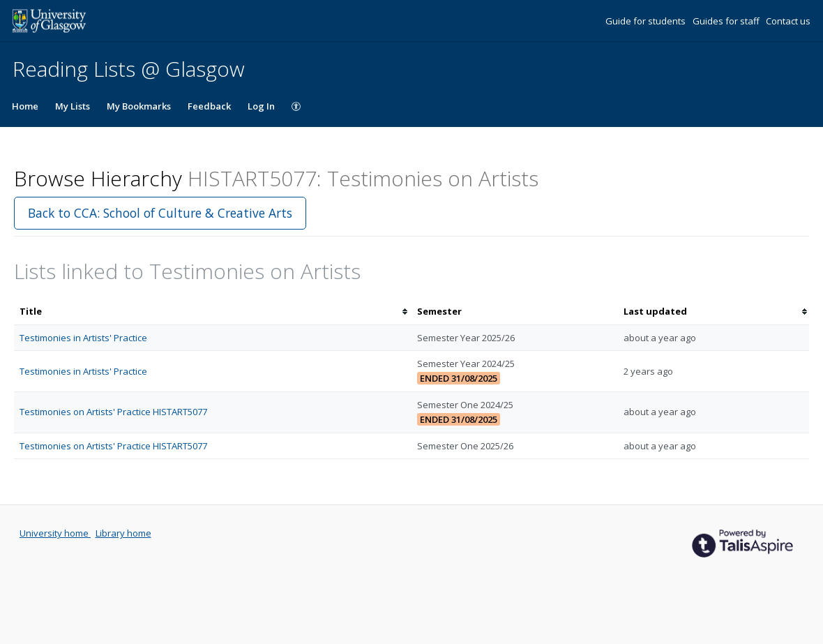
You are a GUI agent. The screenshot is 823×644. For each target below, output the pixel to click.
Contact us (788, 21)
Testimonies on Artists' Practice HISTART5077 (113, 412)
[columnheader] (213, 312)
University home (55, 533)
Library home (123, 533)
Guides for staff (727, 21)
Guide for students (647, 21)
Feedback (209, 106)
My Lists (73, 106)
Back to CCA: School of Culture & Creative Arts (160, 213)
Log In (261, 106)
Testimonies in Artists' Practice (83, 338)
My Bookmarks (139, 106)
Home (25, 106)
